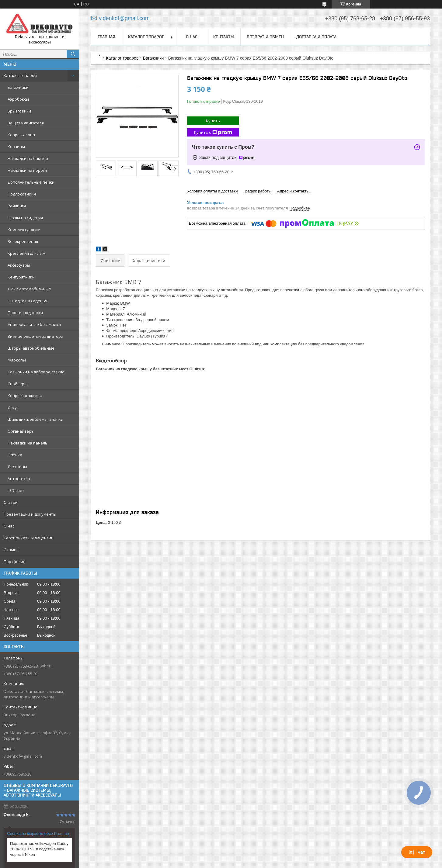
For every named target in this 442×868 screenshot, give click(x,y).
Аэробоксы (18, 99)
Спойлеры (17, 384)
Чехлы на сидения (25, 218)
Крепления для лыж (26, 253)
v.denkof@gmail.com (23, 756)
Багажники (18, 87)
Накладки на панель (28, 443)
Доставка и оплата (316, 37)
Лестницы (17, 467)
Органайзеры (21, 431)
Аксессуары (19, 265)
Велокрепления (23, 241)
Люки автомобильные (29, 289)
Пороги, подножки (25, 313)
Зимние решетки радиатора (35, 336)
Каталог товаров (20, 75)
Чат (417, 852)
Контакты (224, 37)
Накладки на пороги (27, 170)
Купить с (213, 132)
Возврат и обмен (265, 37)
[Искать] (73, 54)
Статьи (11, 502)
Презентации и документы (30, 514)
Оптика (15, 455)
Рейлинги (17, 206)
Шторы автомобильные (31, 348)
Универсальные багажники (34, 324)
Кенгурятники (21, 277)
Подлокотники (22, 194)
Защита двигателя (26, 123)
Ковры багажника (25, 396)
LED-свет (16, 490)
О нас (9, 526)
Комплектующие (24, 230)
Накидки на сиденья (27, 301)
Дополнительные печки (31, 182)
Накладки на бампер (28, 158)
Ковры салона (21, 135)
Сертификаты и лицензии (29, 538)
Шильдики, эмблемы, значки (35, 419)
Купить (213, 121)
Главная (106, 37)
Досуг (13, 407)
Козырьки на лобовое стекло (36, 372)
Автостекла (19, 479)
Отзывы (12, 550)
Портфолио (15, 562)
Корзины (16, 147)
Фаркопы (17, 360)
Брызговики (19, 111)
